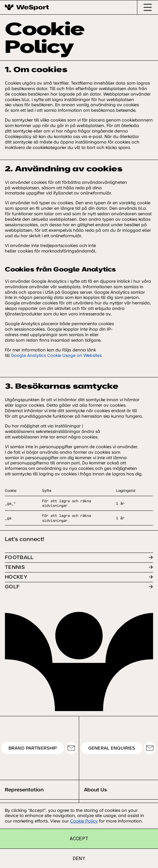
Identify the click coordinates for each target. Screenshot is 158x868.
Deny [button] (79, 858)
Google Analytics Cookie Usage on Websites (56, 355)
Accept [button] (79, 838)
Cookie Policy (84, 821)
